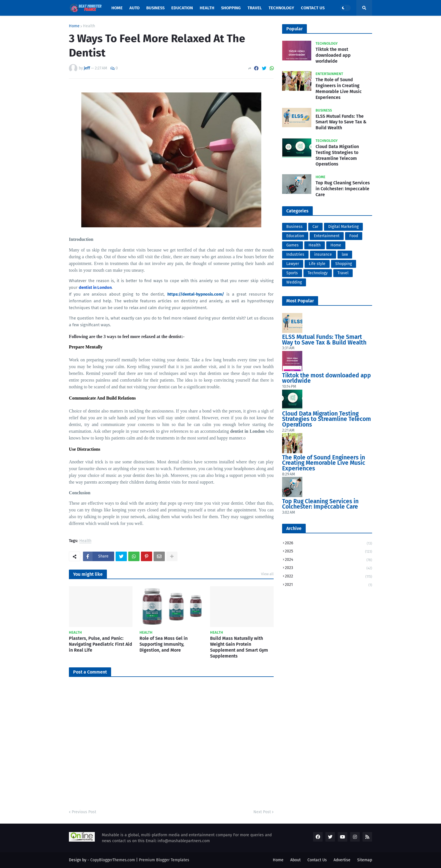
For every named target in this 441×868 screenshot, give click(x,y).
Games (292, 245)
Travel (343, 273)
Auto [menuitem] (134, 8)
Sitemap (365, 860)
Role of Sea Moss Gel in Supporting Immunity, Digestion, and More (164, 644)
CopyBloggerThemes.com (113, 860)
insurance (323, 254)
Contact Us (317, 860)
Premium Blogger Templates (164, 860)
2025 (328, 552)
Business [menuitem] (155, 8)
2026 (328, 544)
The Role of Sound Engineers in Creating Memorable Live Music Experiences (339, 88)
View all (267, 574)
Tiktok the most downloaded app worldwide (333, 55)
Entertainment (327, 236)
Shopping (344, 264)
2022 (328, 577)
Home (74, 26)
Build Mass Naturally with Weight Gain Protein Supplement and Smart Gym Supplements (239, 647)
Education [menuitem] (182, 8)
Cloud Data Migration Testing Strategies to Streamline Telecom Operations (337, 155)
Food (354, 236)
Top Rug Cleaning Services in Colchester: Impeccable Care (343, 189)
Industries (295, 254)
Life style (317, 264)
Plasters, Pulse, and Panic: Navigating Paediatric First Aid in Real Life (101, 644)
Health (89, 26)
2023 (328, 568)
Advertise (342, 860)
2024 (328, 560)
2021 (328, 585)
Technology (318, 273)
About (295, 860)
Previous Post (84, 812)
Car (315, 227)
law (345, 254)
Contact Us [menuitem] (313, 8)
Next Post (262, 812)
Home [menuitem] (117, 8)
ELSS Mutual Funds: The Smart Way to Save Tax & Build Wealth (341, 122)
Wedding (294, 282)
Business (294, 227)
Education (295, 236)
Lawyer (293, 264)
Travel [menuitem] (255, 8)
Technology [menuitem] (281, 8)
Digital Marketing (343, 227)
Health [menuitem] (207, 8)
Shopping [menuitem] (231, 8)
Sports (292, 273)
